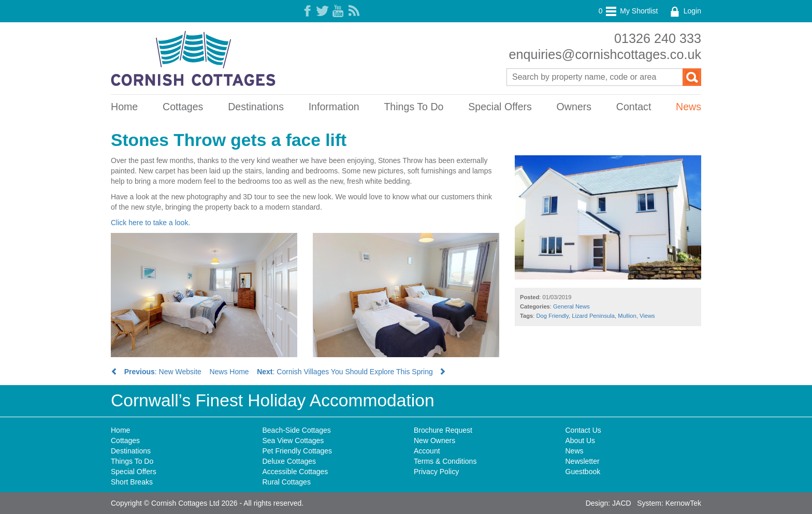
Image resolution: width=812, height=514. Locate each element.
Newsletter (583, 461)
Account (427, 451)
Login (685, 11)
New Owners (434, 440)
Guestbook (583, 472)
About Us (581, 440)
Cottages (183, 107)
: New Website (156, 372)
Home (124, 107)
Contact (634, 107)
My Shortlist (628, 11)
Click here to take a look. (150, 223)
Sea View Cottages (293, 440)
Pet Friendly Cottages (298, 451)
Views (647, 316)
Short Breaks (132, 482)
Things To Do (414, 107)
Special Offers (500, 107)
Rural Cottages (287, 482)
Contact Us (583, 430)
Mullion (627, 316)
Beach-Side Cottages (297, 430)
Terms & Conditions (445, 461)
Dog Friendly (553, 316)
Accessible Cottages (295, 472)
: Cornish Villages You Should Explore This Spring (351, 372)
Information (334, 107)
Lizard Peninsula (593, 316)
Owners (574, 107)
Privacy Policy (436, 472)
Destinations (256, 107)
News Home (229, 372)
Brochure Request (443, 430)
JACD (622, 503)
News (688, 107)
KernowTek (683, 503)
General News (571, 306)
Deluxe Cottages (289, 461)
